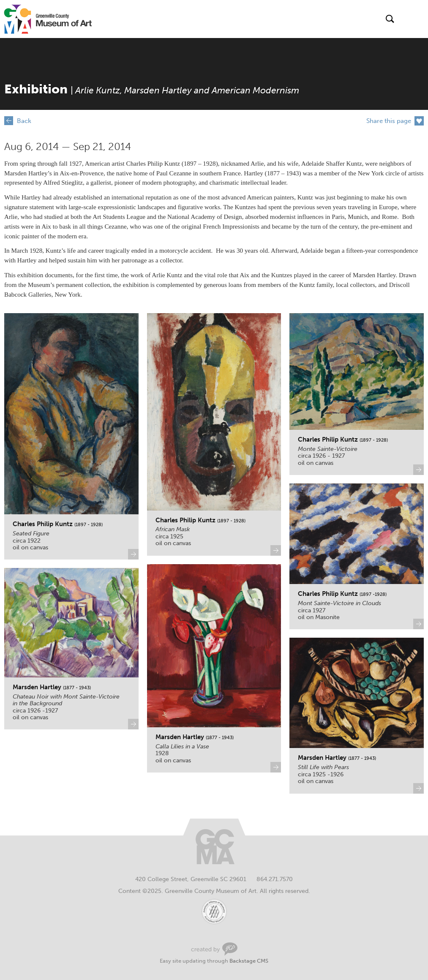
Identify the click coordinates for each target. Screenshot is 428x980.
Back (24, 121)
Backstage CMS (249, 961)
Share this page (389, 121)
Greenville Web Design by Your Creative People (214, 949)
